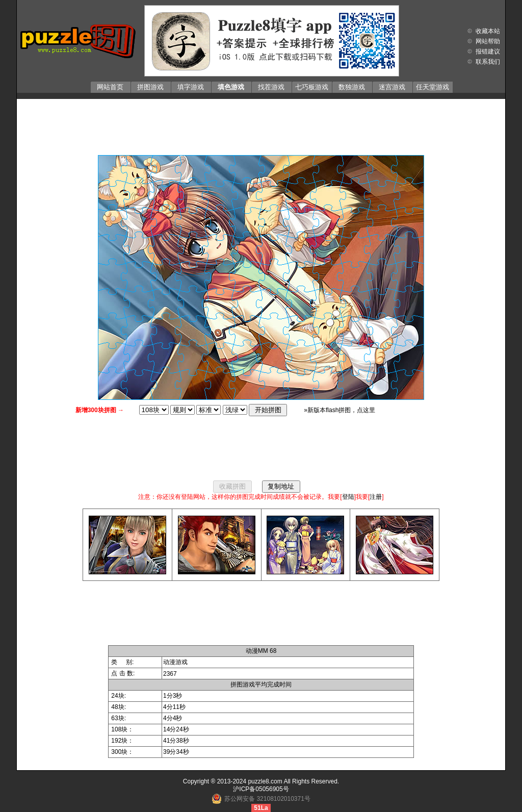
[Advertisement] (261, 124)
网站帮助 (488, 41)
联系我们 (488, 62)
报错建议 (488, 52)
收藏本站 (488, 31)
